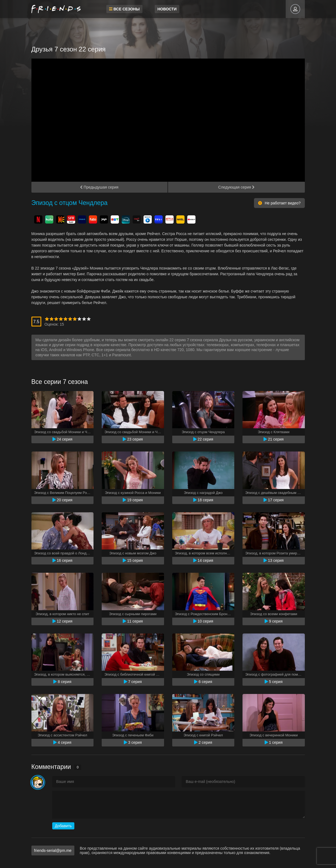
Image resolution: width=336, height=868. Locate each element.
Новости (166, 9)
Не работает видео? (279, 203)
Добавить (63, 826)
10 (89, 319)
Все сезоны (123, 9)
